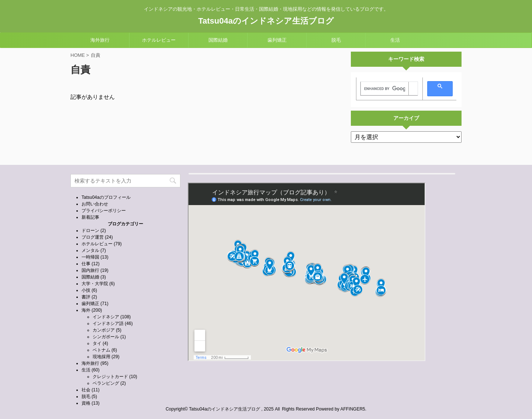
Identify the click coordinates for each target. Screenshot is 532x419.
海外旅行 (100, 40)
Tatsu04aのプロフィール (106, 197)
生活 (395, 40)
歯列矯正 (277, 40)
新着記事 (90, 217)
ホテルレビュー (159, 40)
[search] (385, 89)
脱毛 (336, 40)
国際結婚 (218, 40)
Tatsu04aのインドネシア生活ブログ (266, 21)
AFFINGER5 (353, 409)
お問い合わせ (95, 204)
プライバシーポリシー (104, 211)
